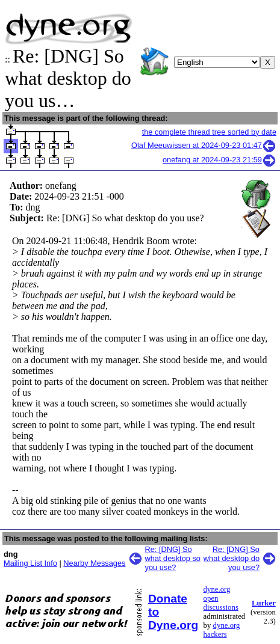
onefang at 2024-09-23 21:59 (219, 160)
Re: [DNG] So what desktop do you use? (232, 558)
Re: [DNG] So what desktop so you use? (173, 558)
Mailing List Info (30, 563)
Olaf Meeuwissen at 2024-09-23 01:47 (204, 145)
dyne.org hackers (222, 630)
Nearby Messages (94, 563)
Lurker (264, 603)
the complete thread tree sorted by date (209, 132)
